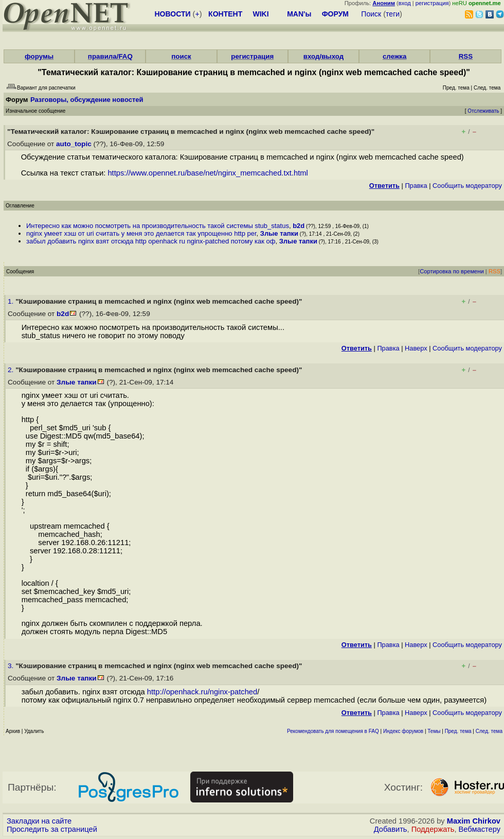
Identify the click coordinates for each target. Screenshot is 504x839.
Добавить (391, 829)
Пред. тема (458, 731)
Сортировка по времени (452, 271)
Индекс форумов (403, 731)
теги (393, 14)
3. (12, 666)
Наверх (416, 348)
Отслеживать (483, 111)
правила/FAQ (110, 56)
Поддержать (433, 829)
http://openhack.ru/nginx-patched (202, 692)
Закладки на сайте (39, 821)
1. (12, 301)
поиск (181, 56)
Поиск (371, 14)
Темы (434, 731)
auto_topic (74, 144)
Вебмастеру (480, 829)
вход (405, 3)
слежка (394, 56)
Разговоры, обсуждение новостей (87, 100)
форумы (39, 56)
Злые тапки (279, 233)
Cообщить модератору (467, 186)
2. (12, 370)
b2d (299, 226)
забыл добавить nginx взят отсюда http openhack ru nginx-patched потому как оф (151, 241)
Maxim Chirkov (474, 821)
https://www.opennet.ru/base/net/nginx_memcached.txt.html (208, 173)
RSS (466, 56)
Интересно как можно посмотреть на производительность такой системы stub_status (158, 226)
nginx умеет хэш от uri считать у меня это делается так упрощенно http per (141, 233)
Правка (416, 186)
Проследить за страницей (52, 829)
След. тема (489, 731)
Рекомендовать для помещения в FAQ (333, 731)
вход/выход (324, 56)
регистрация (432, 3)
